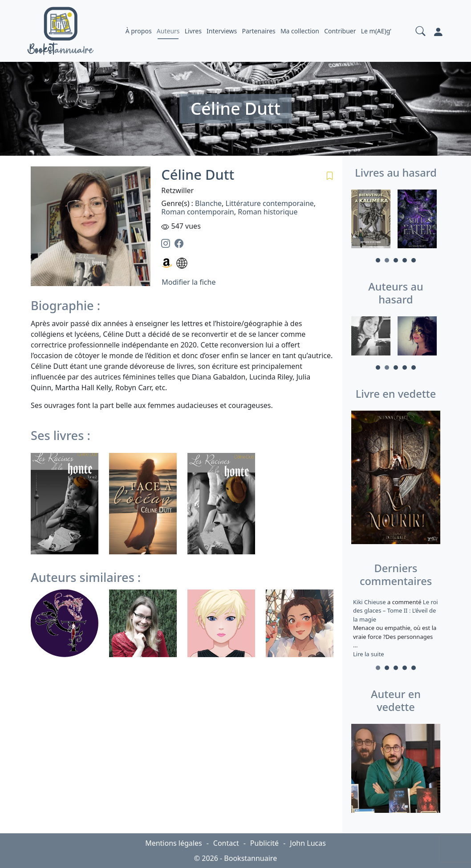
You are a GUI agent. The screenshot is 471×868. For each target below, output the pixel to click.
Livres (193, 31)
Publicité (264, 843)
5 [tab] (414, 260)
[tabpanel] (373, 220)
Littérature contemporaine (270, 203)
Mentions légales (174, 843)
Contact (226, 843)
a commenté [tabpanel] (396, 628)
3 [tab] (396, 260)
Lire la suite (369, 654)
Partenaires (258, 31)
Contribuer (340, 31)
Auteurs (168, 31)
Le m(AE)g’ (376, 31)
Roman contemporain (197, 212)
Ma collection (300, 31)
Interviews (222, 31)
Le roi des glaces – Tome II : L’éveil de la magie (396, 611)
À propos (139, 31)
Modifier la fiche (189, 282)
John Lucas (308, 843)
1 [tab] (378, 260)
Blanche (208, 203)
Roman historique (268, 212)
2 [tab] (387, 260)
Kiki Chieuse (370, 602)
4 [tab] (405, 260)
